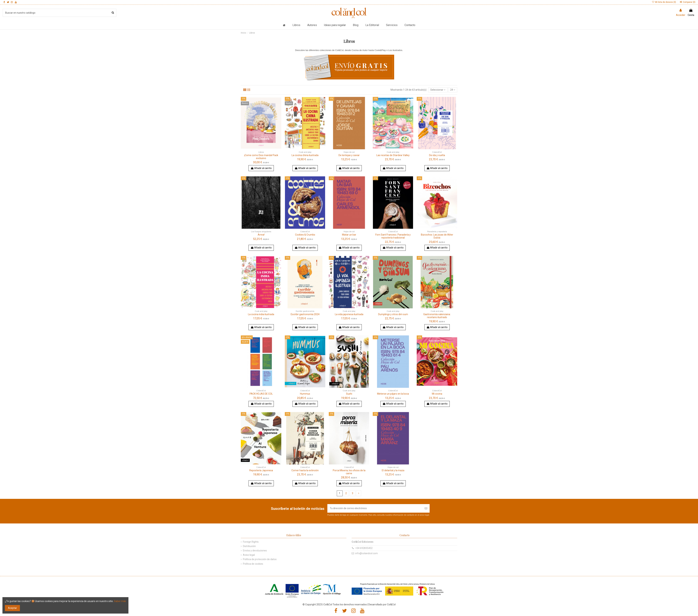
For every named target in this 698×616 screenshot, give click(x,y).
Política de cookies (253, 564)
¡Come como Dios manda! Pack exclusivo (261, 157)
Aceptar (12, 608)
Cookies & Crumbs (305, 235)
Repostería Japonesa (261, 470)
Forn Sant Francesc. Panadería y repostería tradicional (393, 236)
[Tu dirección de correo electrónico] (375, 508)
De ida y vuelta (437, 155)
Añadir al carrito (261, 168)
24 (453, 90)
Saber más (120, 601)
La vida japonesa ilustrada (349, 314)
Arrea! (261, 235)
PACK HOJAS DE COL (261, 394)
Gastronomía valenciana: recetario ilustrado (437, 316)
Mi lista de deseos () (664, 2)
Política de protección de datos (260, 559)
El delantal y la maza (393, 470)
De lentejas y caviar (349, 155)
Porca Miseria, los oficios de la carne (349, 472)
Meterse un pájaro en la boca (393, 394)
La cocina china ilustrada (305, 155)
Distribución (249, 546)
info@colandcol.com (367, 553)
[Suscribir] (426, 508)
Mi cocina (437, 394)
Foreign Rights (251, 542)
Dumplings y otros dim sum (393, 314)
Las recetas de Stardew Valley (393, 155)
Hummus (305, 394)
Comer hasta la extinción (305, 470)
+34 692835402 (364, 548)
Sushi (349, 394)
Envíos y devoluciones (255, 551)
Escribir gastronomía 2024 (305, 314)
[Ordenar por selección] (438, 90)
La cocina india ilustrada (261, 314)
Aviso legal (249, 555)
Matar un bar (349, 235)
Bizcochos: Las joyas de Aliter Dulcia (437, 236)
